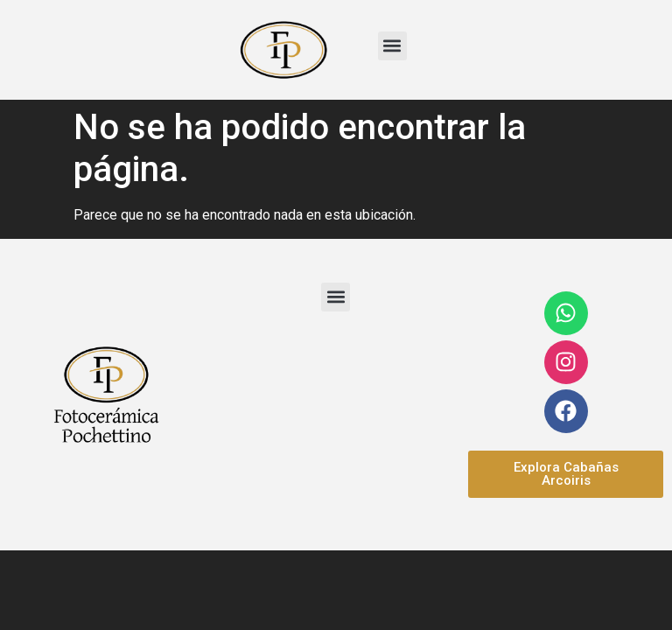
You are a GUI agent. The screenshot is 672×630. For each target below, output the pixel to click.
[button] (392, 46)
